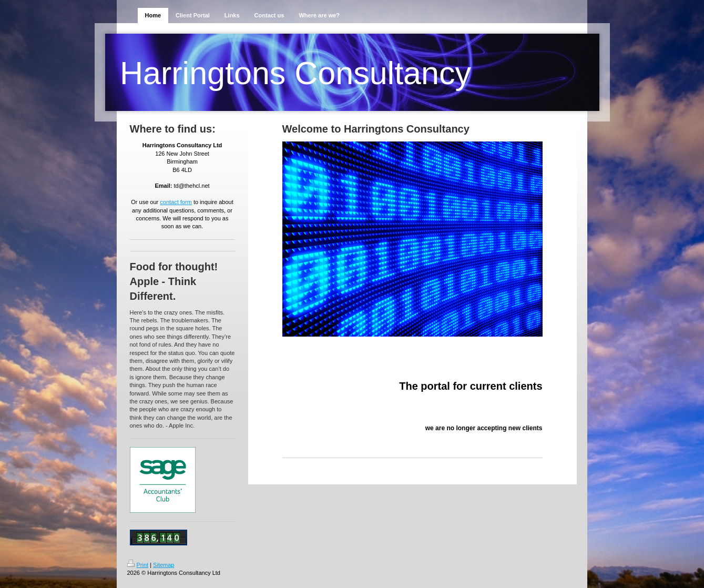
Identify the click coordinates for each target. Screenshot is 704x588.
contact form (176, 202)
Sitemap (164, 565)
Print (138, 565)
